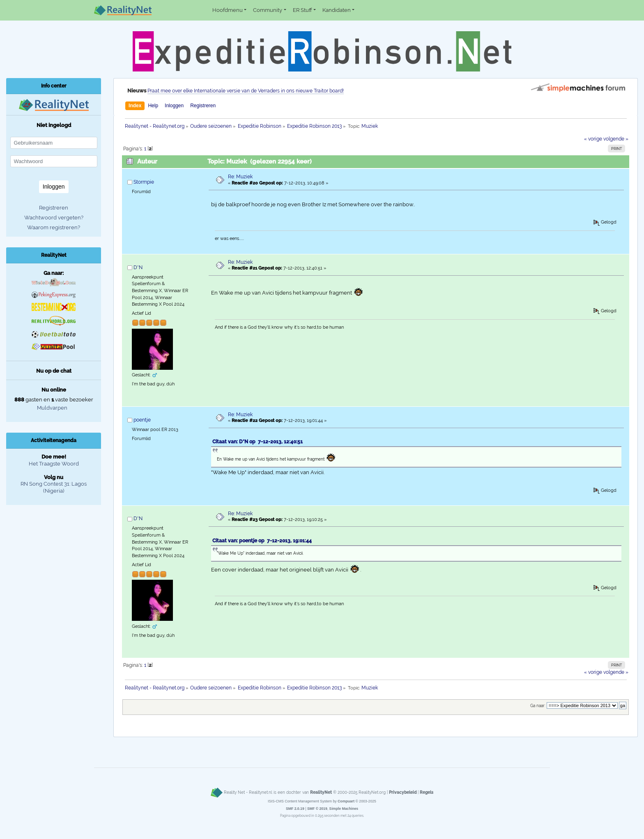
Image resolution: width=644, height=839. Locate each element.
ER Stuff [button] (302, 10)
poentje (142, 420)
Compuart (346, 801)
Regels (427, 792)
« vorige (593, 139)
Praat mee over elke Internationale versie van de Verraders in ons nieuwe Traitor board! (246, 91)
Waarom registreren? (54, 227)
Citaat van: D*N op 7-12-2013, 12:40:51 (258, 442)
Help (153, 106)
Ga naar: (538, 706)
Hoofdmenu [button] (228, 10)
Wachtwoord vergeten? (54, 218)
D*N (138, 267)
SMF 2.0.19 (295, 809)
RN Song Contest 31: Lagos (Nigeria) (54, 487)
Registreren (203, 106)
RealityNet (321, 792)
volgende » (616, 139)
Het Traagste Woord (54, 464)
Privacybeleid (403, 792)
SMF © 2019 (317, 809)
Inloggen (174, 106)
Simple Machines (344, 809)
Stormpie (144, 182)
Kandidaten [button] (337, 10)
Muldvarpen (52, 408)
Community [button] (268, 10)
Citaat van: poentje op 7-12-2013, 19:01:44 (262, 541)
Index (135, 106)
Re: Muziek (240, 177)
